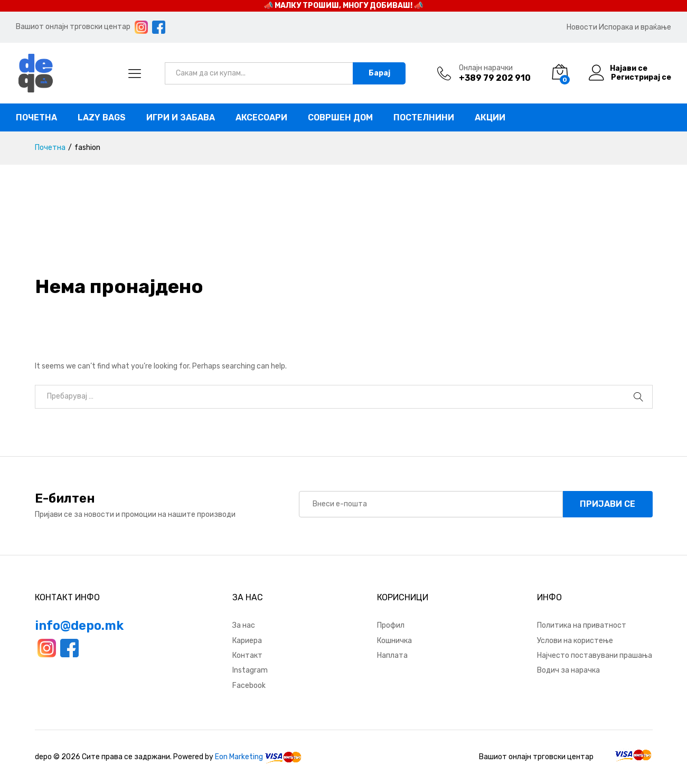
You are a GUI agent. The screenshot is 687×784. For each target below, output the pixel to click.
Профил (391, 625)
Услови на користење (575, 641)
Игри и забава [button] (181, 118)
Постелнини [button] (424, 118)
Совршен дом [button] (340, 118)
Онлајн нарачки (486, 68)
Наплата (392, 655)
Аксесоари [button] (261, 118)
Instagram (250, 670)
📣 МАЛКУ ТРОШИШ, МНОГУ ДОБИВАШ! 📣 (343, 6)
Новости (582, 27)
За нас (244, 625)
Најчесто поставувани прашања (595, 655)
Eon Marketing (239, 757)
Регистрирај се (641, 78)
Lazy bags (102, 118)
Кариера (247, 641)
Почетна (36, 118)
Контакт (247, 655)
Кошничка (394, 641)
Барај (379, 73)
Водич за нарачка (568, 670)
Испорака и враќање (635, 27)
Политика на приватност (582, 625)
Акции (490, 118)
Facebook (249, 686)
